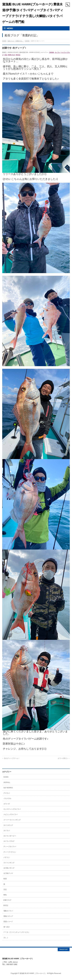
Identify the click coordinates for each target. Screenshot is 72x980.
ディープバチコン (10, 852)
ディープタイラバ (10, 847)
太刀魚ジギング (9, 868)
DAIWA (52, 52)
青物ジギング (8, 916)
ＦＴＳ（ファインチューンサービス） (17, 932)
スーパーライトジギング (12, 820)
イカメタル (7, 798)
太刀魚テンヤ (8, 873)
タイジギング (8, 825)
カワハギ (7, 804)
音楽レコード (8, 922)
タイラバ (58, 52)
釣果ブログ (12, 55)
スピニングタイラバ (11, 814)
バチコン (7, 857)
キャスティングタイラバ (12, 809)
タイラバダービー (10, 836)
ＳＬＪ (6, 938)
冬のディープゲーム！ (11, 758)
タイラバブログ (9, 841)
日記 (6, 55)
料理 (5, 879)
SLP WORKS (8, 788)
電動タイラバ (8, 911)
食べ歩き (7, 927)
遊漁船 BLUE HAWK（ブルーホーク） (33, 973)
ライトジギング (9, 863)
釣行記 (18, 55)
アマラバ (7, 793)
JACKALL (7, 782)
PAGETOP (64, 949)
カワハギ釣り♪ (64, 758)
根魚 (5, 895)
